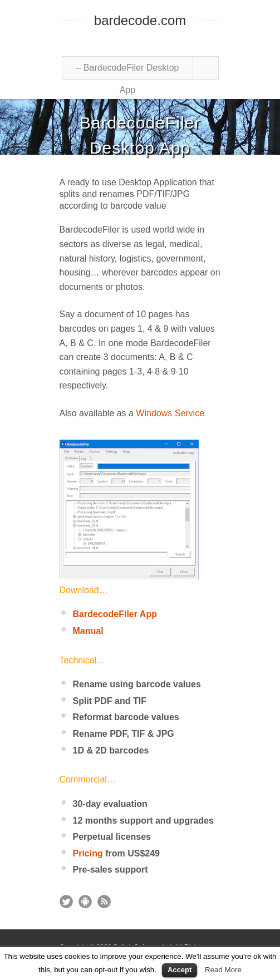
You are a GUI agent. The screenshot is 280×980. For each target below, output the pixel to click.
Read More (223, 970)
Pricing (88, 853)
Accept (180, 970)
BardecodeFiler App (115, 614)
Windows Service (170, 413)
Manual (88, 631)
